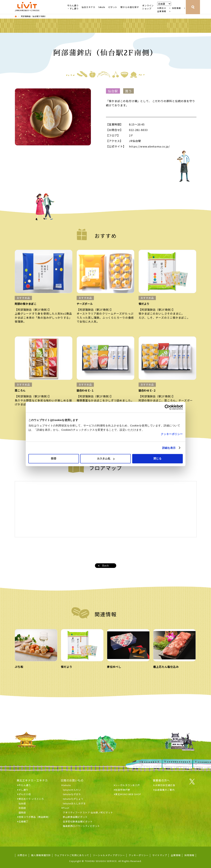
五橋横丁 (24, 821)
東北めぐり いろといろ (31, 799)
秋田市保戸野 (123, 790)
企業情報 (162, 11)
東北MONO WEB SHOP (128, 794)
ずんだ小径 (25, 794)
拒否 (54, 458)
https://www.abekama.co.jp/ (150, 146)
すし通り (24, 790)
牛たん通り (25, 785)
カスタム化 (106, 458)
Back (105, 565)
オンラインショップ (148, 7)
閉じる (157, 458)
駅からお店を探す (130, 7)
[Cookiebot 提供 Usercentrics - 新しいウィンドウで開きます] (167, 407)
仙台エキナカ (88, 7)
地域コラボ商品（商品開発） (35, 817)
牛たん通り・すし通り (73, 7)
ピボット (113, 7)
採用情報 (176, 8)
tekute (102, 7)
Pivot (66, 808)
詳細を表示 (169, 448)
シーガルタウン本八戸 (128, 785)
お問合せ (162, 8)
